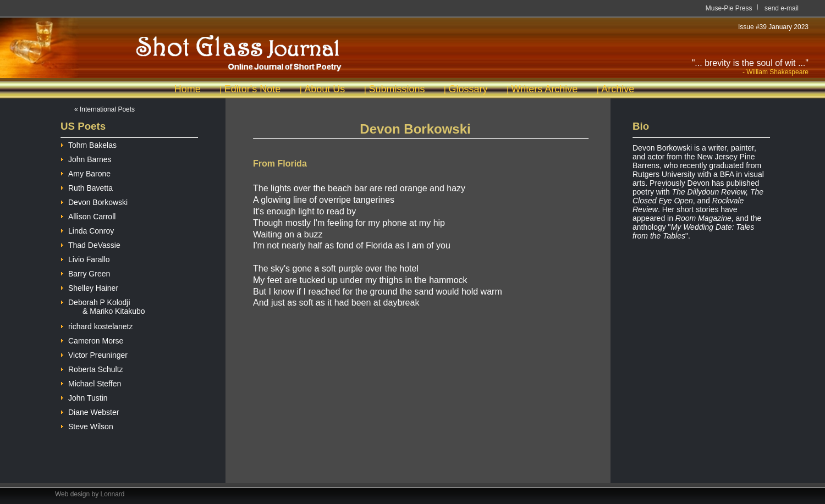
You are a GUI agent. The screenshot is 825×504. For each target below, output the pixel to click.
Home (188, 89)
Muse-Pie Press (729, 8)
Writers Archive (545, 89)
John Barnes (86, 158)
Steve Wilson (87, 425)
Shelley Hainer (89, 287)
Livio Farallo (85, 258)
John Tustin (84, 397)
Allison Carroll (88, 215)
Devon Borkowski (94, 201)
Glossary (468, 89)
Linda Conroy (87, 229)
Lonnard (113, 494)
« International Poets (105, 109)
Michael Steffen (91, 382)
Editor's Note (252, 89)
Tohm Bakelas (89, 144)
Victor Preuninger (94, 354)
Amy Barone (86, 172)
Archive (618, 89)
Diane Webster (90, 411)
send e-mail (782, 8)
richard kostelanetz (97, 325)
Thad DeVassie (90, 244)
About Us (324, 89)
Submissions (397, 89)
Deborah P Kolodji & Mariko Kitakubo (103, 302)
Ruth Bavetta (87, 187)
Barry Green (85, 272)
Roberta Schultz (92, 368)
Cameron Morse (92, 339)
